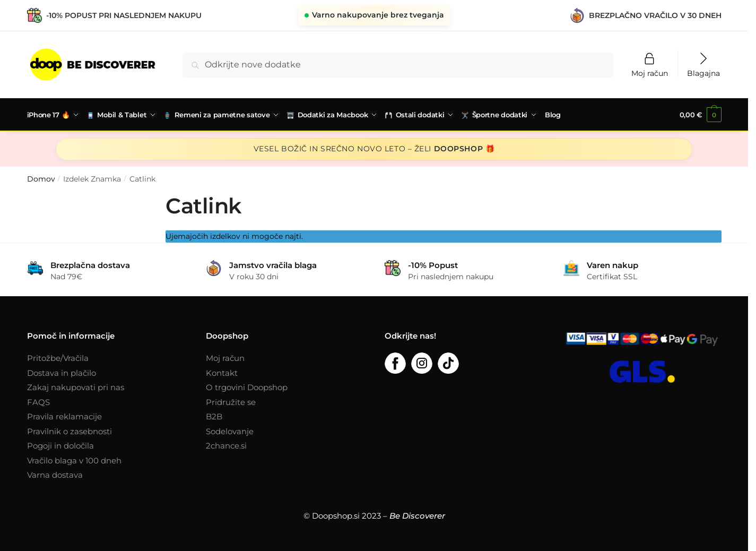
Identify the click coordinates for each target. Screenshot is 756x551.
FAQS (38, 401)
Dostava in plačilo (62, 372)
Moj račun (650, 73)
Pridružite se (231, 401)
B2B (214, 415)
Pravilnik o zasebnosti (69, 430)
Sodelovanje (230, 430)
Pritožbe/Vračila (58, 357)
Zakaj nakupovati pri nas (76, 386)
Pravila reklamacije (64, 415)
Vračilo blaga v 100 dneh (74, 459)
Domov (41, 178)
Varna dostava (55, 474)
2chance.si (226, 445)
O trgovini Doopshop (247, 386)
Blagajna (703, 73)
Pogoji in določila (60, 445)
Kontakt (222, 372)
